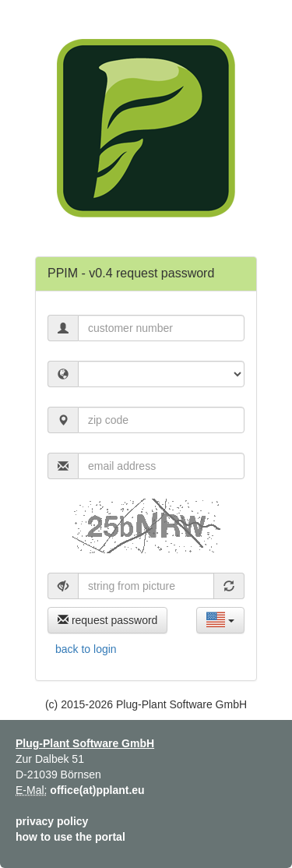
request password (107, 620)
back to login (86, 649)
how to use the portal (70, 837)
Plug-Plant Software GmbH (85, 743)
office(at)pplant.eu (97, 790)
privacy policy (52, 821)
